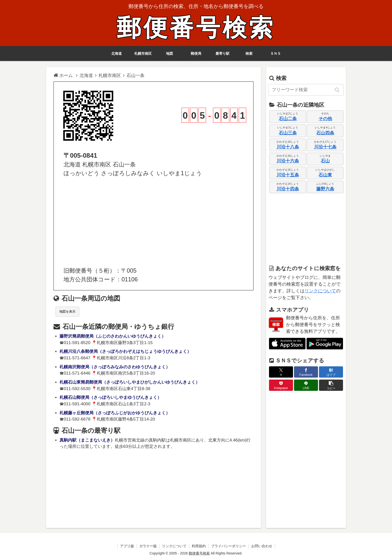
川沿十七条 (325, 147)
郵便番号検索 (196, 28)
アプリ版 (127, 546)
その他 (325, 119)
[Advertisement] (153, 222)
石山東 (325, 175)
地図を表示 (67, 311)
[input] (306, 90)
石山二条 (288, 119)
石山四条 (325, 133)
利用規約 (199, 546)
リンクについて (320, 291)
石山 (325, 161)
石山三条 (288, 133)
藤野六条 (325, 189)
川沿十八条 (288, 147)
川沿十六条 (288, 161)
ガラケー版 (148, 546)
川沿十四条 (288, 189)
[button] (337, 90)
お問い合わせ (262, 546)
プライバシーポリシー (228, 546)
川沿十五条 (288, 175)
